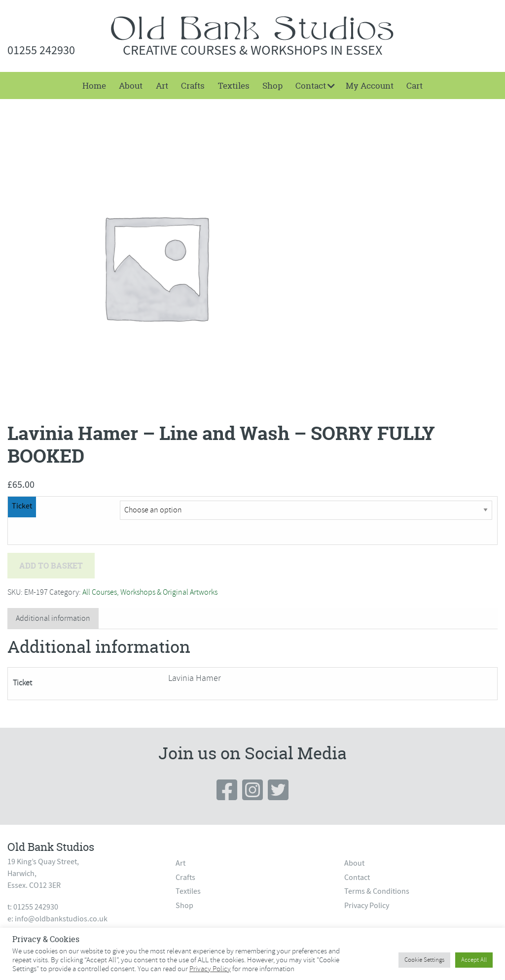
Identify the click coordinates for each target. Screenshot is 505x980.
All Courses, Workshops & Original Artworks (150, 592)
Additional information (53, 618)
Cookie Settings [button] (424, 960)
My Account (370, 85)
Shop (272, 85)
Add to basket (51, 566)
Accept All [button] (474, 960)
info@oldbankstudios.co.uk (61, 919)
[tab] (53, 619)
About (131, 85)
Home (94, 85)
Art (162, 85)
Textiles (234, 85)
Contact (311, 85)
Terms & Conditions (377, 891)
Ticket (22, 506)
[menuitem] (94, 85)
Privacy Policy (367, 906)
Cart (415, 85)
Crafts (193, 85)
